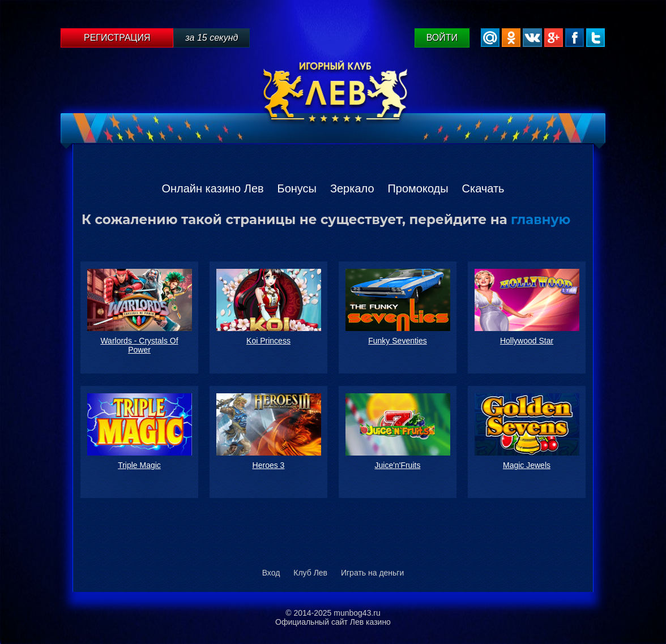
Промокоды (418, 188)
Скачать (483, 188)
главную (541, 220)
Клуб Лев (310, 573)
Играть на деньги (372, 573)
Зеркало (352, 188)
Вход (271, 573)
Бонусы (297, 188)
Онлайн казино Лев (212, 188)
